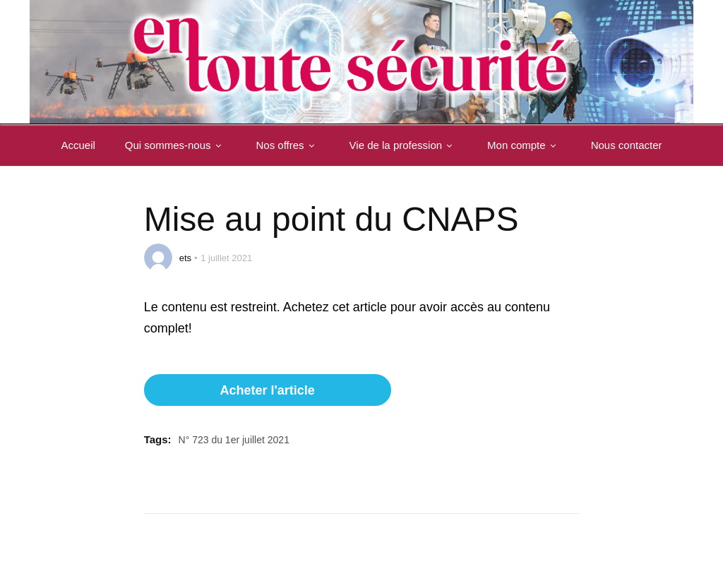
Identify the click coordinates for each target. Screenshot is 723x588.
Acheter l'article (267, 390)
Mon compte (524, 145)
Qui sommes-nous (176, 145)
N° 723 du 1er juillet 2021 (234, 440)
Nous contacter (627, 145)
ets (185, 258)
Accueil (78, 145)
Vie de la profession (404, 145)
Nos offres (288, 145)
